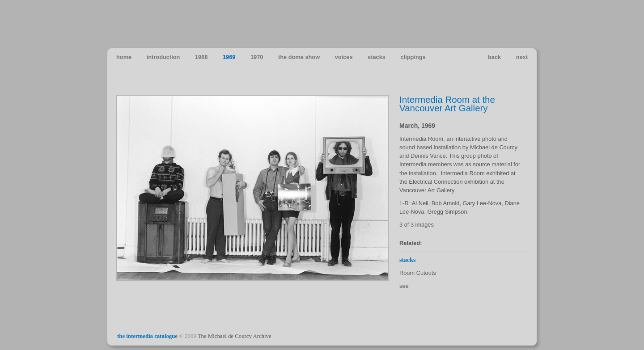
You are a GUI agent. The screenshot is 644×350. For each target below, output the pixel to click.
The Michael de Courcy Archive (235, 336)
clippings (413, 57)
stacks (377, 57)
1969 (229, 57)
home (124, 57)
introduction (163, 57)
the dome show (299, 57)
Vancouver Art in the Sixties (520, 24)
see (404, 286)
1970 (257, 57)
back (494, 57)
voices (344, 57)
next (522, 57)
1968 (201, 57)
